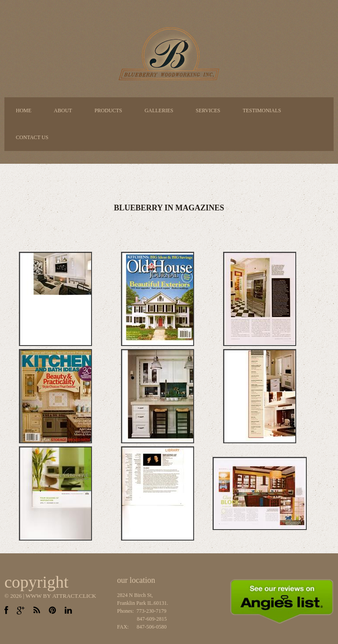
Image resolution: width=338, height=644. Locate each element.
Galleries (159, 110)
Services (208, 110)
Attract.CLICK (74, 596)
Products (108, 110)
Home (24, 110)
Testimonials (262, 110)
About (63, 110)
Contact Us (32, 137)
